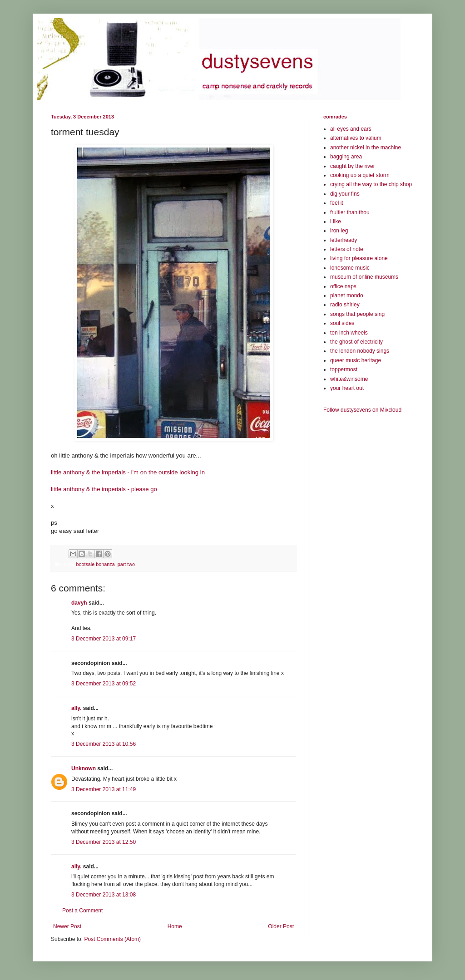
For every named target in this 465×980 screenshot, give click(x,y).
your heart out (347, 388)
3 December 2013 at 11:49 (104, 789)
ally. (76, 708)
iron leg (339, 231)
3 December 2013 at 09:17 (104, 639)
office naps (343, 286)
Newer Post (67, 926)
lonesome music (350, 268)
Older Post (281, 926)
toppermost (344, 369)
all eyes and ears (351, 129)
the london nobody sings (360, 351)
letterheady (344, 240)
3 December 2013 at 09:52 (104, 684)
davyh (79, 603)
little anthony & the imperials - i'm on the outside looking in (128, 472)
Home (175, 926)
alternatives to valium (356, 138)
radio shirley (345, 305)
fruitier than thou (350, 212)
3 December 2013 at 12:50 (104, 842)
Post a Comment (82, 911)
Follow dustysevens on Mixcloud (362, 410)
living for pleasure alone (359, 258)
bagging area (346, 157)
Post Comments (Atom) (112, 939)
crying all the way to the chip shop (371, 184)
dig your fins (345, 194)
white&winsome (349, 379)
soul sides (342, 323)
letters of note (347, 249)
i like (336, 222)
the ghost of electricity (356, 342)
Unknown (84, 768)
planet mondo (347, 295)
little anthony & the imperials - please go (104, 489)
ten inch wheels (349, 333)
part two (126, 564)
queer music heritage (356, 360)
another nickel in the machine (366, 148)
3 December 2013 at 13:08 (104, 895)
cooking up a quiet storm (360, 175)
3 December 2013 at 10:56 (104, 744)
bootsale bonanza (95, 564)
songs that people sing (357, 314)
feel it (337, 203)
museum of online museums (364, 277)
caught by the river (353, 166)
